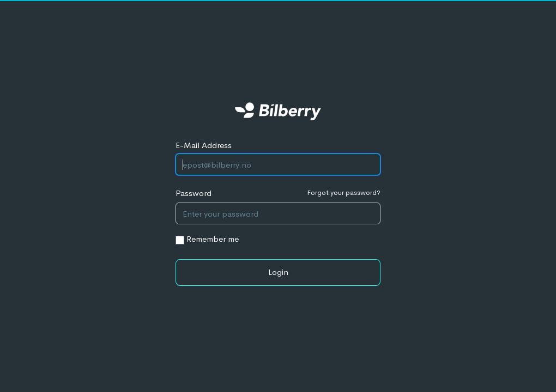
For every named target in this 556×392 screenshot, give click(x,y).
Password (194, 193)
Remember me (213, 239)
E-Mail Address (204, 145)
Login (278, 272)
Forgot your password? (344, 192)
